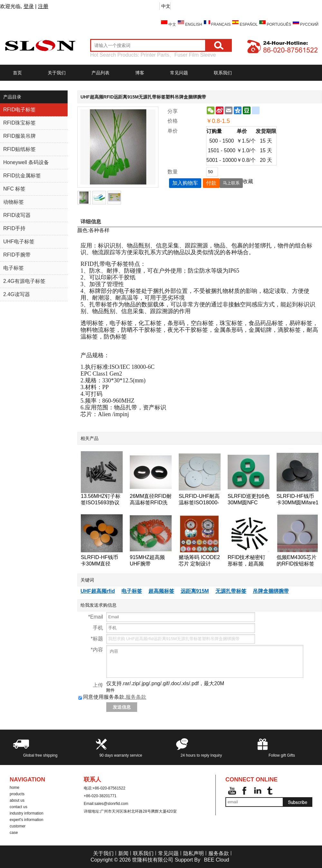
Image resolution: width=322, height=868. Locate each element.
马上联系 (231, 183)
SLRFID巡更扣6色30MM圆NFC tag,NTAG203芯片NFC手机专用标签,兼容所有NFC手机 (249, 500)
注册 (43, 6)
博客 (140, 73)
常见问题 (179, 73)
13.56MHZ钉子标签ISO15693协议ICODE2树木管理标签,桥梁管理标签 (101, 500)
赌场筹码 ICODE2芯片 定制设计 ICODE (199, 561)
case (14, 833)
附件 (110, 690)
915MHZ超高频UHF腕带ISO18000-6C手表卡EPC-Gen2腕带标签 (151, 561)
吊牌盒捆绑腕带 (271, 591)
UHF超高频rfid (98, 591)
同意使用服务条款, (112, 697)
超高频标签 (161, 591)
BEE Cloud (216, 860)
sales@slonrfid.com (111, 804)
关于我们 (57, 73)
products (17, 794)
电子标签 (132, 591)
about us (17, 800)
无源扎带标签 (231, 591)
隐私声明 (194, 853)
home (14, 788)
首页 (17, 73)
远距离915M (195, 591)
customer (18, 826)
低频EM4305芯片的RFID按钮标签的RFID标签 (297, 561)
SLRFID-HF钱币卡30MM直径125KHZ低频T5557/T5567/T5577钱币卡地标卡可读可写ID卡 (102, 561)
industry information (27, 813)
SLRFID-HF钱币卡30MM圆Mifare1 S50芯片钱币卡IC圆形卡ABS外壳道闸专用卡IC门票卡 (298, 500)
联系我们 (223, 73)
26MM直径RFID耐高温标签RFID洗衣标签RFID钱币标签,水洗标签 (151, 500)
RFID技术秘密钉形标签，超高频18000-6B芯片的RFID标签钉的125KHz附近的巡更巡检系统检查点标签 (248, 561)
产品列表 (100, 73)
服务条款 (136, 697)
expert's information (26, 820)
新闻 (123, 853)
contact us (19, 807)
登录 (29, 6)
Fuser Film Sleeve (195, 55)
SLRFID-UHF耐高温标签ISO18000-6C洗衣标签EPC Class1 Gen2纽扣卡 (199, 500)
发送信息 (122, 707)
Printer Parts (155, 55)
